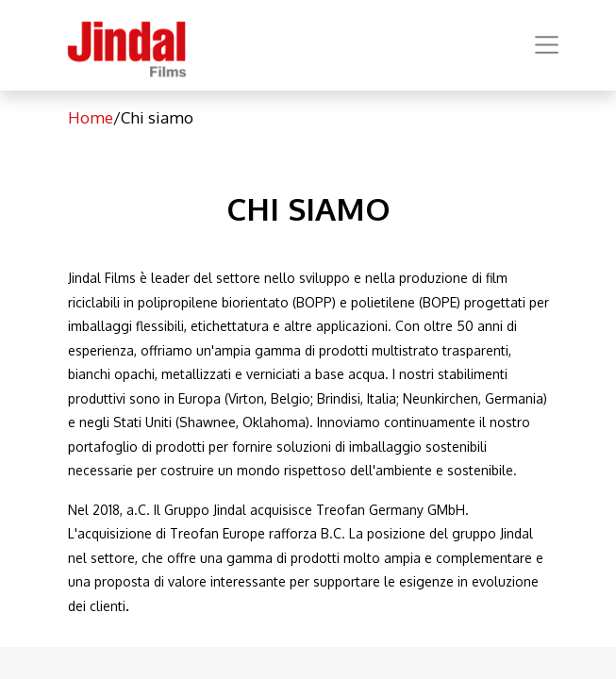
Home (91, 117)
